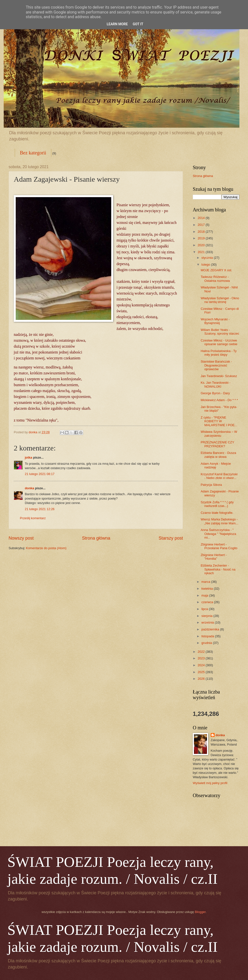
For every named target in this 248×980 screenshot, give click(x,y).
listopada (208, 636)
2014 (202, 218)
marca (206, 582)
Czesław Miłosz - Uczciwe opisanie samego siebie (219, 342)
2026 (202, 679)
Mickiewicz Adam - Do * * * (219, 400)
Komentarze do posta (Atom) (46, 548)
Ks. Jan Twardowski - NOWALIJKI (215, 384)
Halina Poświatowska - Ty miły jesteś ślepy (219, 353)
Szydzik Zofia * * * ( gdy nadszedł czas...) (217, 504)
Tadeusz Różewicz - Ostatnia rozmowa (215, 279)
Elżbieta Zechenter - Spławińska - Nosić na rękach (218, 569)
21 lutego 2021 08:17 (40, 474)
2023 (202, 658)
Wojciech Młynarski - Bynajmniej (215, 321)
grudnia (207, 643)
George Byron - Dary (215, 393)
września (208, 622)
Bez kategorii (33, 153)
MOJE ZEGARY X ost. (216, 270)
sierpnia (207, 616)
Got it (138, 24)
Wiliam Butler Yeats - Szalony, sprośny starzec (220, 332)
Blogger (200, 912)
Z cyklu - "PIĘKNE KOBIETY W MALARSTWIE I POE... (219, 421)
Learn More (117, 24)
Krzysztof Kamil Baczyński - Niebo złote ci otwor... (219, 476)
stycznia (207, 258)
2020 (202, 245)
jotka (28, 457)
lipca (205, 609)
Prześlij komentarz (33, 518)
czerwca (208, 602)
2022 (202, 652)
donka (29, 488)
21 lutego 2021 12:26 (40, 509)
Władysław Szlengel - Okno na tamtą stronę (220, 300)
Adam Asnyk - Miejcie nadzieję (216, 465)
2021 (202, 252)
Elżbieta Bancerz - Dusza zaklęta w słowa (218, 455)
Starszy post (171, 538)
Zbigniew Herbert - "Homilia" (214, 557)
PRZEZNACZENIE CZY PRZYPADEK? (217, 444)
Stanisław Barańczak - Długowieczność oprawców (216, 365)
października (211, 629)
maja (205, 595)
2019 (202, 238)
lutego (206, 265)
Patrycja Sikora (211, 485)
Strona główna (96, 538)
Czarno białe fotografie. (217, 513)
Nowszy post (21, 538)
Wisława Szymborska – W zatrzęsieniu (219, 434)
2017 (202, 225)
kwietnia (207, 589)
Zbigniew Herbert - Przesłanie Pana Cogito (219, 546)
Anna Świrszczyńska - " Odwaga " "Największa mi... (218, 534)
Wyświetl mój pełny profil (210, 783)
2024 (202, 665)
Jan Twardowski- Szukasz (219, 376)
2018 (202, 232)
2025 (202, 672)
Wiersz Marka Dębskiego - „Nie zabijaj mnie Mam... (219, 521)
